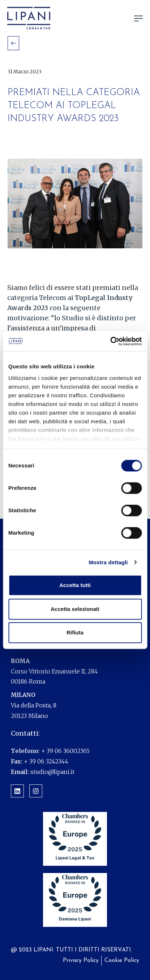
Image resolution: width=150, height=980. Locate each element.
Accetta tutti (75, 585)
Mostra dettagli (108, 562)
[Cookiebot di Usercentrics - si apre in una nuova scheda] (110, 341)
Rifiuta (75, 632)
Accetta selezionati (75, 609)
